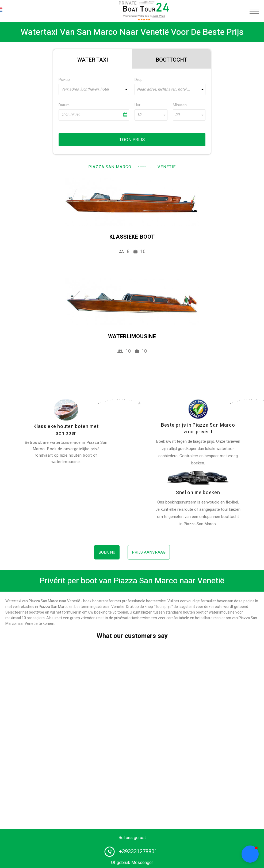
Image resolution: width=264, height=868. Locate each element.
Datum (64, 105)
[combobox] (94, 89)
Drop (139, 80)
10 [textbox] (139, 115)
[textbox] (94, 89)
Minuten (180, 105)
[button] (250, 854)
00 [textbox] (177, 115)
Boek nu (107, 552)
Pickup (64, 80)
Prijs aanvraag (149, 552)
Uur (137, 105)
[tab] (93, 59)
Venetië (167, 167)
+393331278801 (138, 852)
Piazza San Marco (110, 167)
